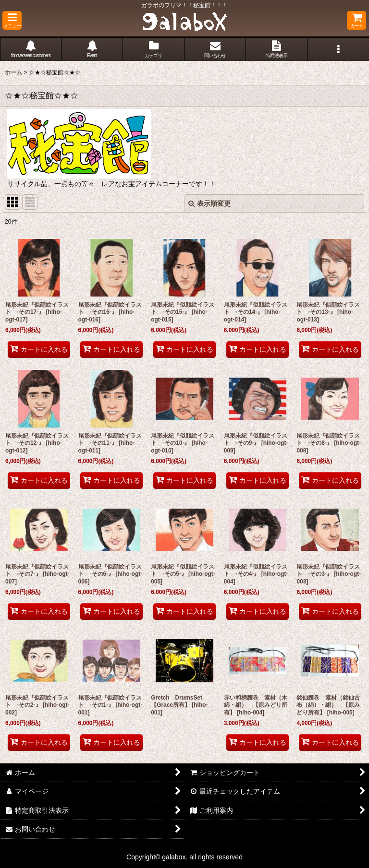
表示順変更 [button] (209, 203)
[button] (12, 20)
